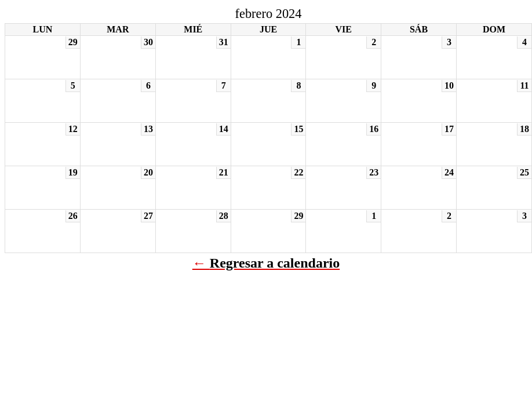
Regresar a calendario (275, 263)
